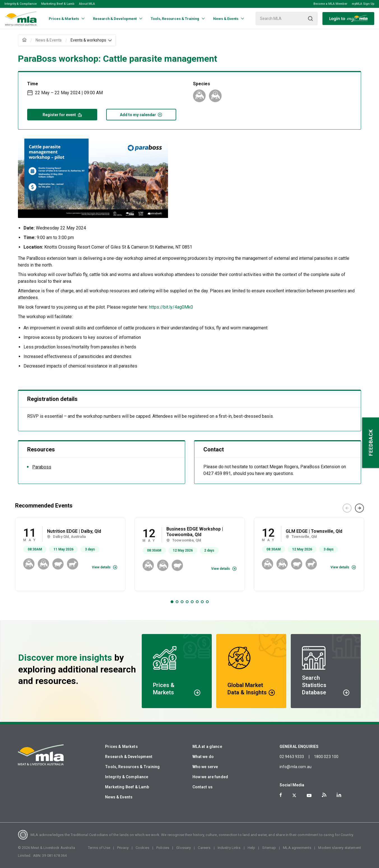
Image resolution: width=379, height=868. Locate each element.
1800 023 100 (326, 757)
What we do (203, 757)
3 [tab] (182, 602)
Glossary (183, 848)
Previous (347, 508)
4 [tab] (187, 602)
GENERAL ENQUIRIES (299, 747)
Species (202, 84)
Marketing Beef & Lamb (58, 4)
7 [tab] (202, 602)
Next (359, 508)
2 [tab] (177, 602)
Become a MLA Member (330, 4)
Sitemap (269, 848)
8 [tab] (207, 602)
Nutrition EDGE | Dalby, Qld (74, 531)
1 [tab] (172, 602)
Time (33, 84)
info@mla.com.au (296, 767)
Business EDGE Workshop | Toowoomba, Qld (195, 532)
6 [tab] (197, 602)
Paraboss (42, 467)
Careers (204, 848)
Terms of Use (99, 848)
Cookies (142, 848)
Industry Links (229, 848)
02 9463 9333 (292, 757)
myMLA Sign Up (363, 4)
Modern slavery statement (340, 848)
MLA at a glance (207, 747)
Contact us (203, 787)
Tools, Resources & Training (132, 767)
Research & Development (129, 757)
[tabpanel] (70, 554)
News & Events (119, 797)
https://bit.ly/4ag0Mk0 (171, 307)
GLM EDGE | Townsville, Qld (314, 531)
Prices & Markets (121, 747)
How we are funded (210, 777)
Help (252, 848)
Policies (163, 848)
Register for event (62, 114)
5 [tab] (192, 602)
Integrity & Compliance (21, 4)
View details (101, 567)
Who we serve (205, 767)
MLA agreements (297, 848)
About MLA (87, 4)
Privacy (123, 848)
